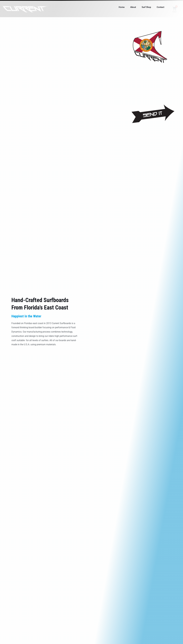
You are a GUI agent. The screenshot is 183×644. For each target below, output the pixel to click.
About (133, 7)
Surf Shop (146, 7)
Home (122, 7)
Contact (160, 7)
